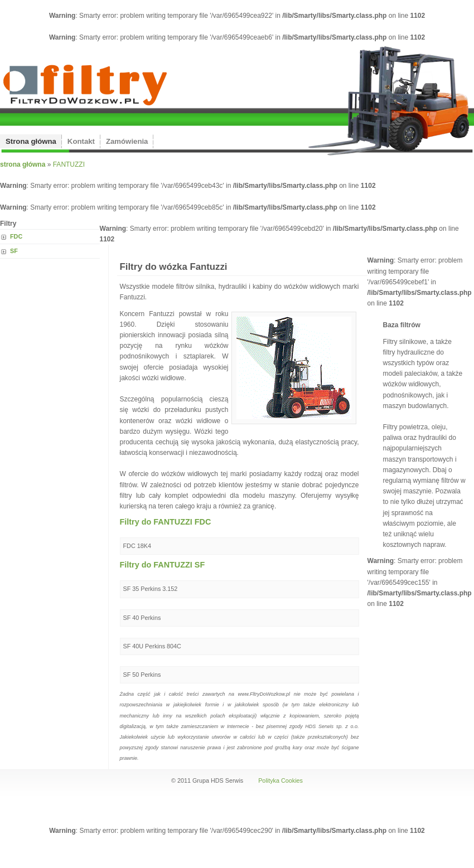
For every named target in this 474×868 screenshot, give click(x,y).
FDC (16, 236)
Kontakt (81, 141)
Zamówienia (127, 141)
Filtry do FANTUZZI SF (163, 565)
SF (14, 251)
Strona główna (31, 141)
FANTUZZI (69, 164)
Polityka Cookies (280, 780)
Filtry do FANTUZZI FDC (166, 522)
